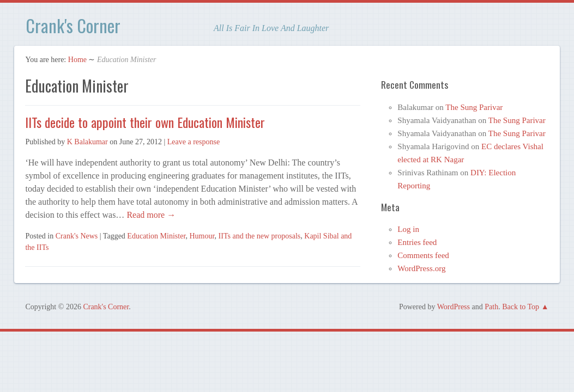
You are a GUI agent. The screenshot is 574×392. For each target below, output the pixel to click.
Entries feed (417, 242)
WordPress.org (421, 268)
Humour (202, 236)
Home (77, 60)
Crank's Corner (73, 25)
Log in (408, 229)
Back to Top (521, 307)
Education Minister (156, 236)
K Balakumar (87, 142)
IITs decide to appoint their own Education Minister (145, 122)
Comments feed (423, 255)
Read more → (150, 215)
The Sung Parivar (474, 107)
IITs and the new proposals (260, 236)
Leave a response (194, 142)
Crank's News (77, 236)
